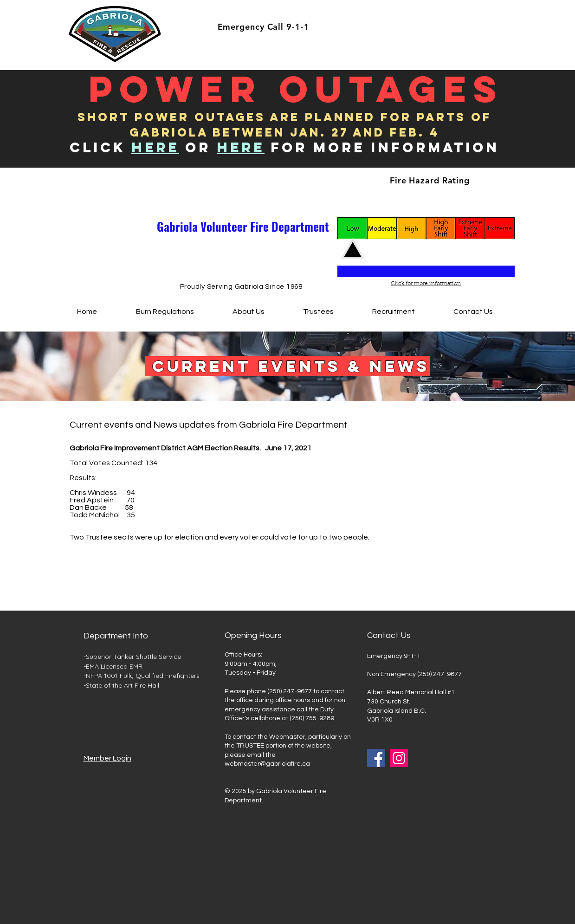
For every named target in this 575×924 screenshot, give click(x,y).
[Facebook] (376, 758)
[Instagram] (399, 758)
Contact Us (389, 635)
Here (241, 147)
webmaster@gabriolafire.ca (267, 764)
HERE (155, 147)
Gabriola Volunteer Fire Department (243, 226)
